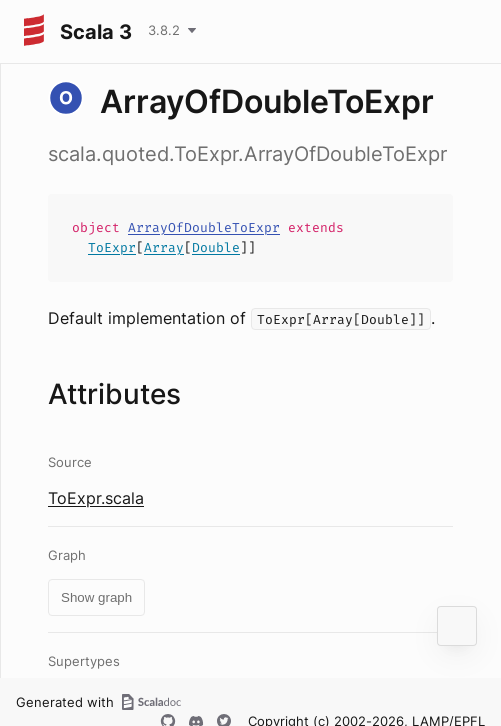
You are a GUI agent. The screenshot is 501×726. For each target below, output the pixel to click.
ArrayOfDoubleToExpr (204, 227)
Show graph (96, 597)
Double (216, 247)
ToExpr (112, 247)
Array (164, 247)
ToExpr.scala (96, 498)
